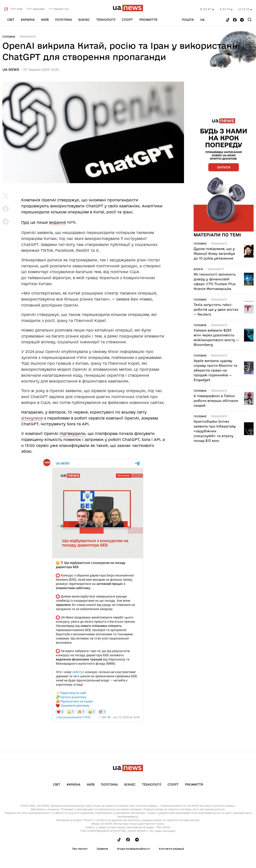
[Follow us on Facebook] (235, 20)
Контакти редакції (171, 849)
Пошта (188, 20)
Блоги (198, 269)
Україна (28, 20)
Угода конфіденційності (133, 849)
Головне (9, 37)
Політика (63, 20)
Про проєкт (80, 849)
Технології (106, 20)
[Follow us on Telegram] (242, 20)
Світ (11, 20)
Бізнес (84, 20)
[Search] (250, 20)
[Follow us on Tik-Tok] (228, 20)
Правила (102, 849)
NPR (71, 222)
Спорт (127, 20)
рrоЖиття (148, 20)
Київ (45, 20)
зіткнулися (32, 418)
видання (57, 222)
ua (202, 20)
